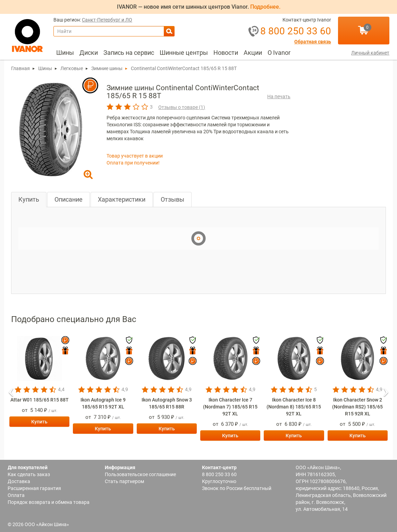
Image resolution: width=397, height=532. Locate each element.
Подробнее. (265, 7)
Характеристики (122, 199)
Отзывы (172, 199)
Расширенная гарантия (34, 488)
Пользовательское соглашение (140, 474)
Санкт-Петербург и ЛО (107, 20)
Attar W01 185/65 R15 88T (40, 400)
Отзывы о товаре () (182, 107)
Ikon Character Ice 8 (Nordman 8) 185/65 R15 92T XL (294, 407)
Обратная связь (313, 42)
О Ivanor (279, 53)
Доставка (19, 481)
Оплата (16, 495)
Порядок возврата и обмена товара (49, 502)
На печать (279, 96)
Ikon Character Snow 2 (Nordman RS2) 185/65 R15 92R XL (357, 407)
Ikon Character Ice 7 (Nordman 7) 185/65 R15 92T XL (230, 407)
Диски (89, 53)
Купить (29, 199)
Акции (253, 53)
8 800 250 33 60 (219, 474)
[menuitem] (65, 53)
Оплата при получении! (133, 163)
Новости (226, 53)
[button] (11, 390)
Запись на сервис (129, 53)
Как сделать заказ (29, 474)
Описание (69, 199)
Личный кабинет (370, 53)
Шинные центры (184, 53)
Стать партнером (124, 481)
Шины (65, 53)
